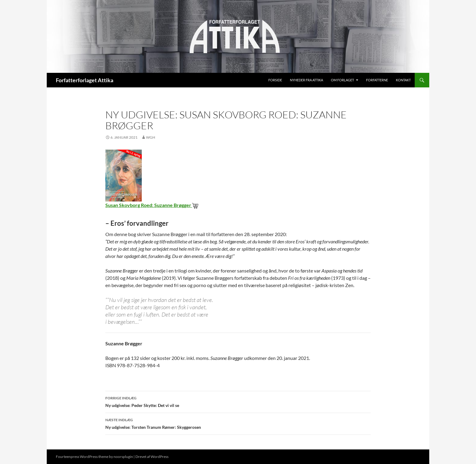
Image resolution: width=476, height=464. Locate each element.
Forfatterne (377, 80)
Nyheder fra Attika (306, 80)
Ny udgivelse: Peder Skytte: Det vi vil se (238, 401)
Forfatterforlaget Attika (85, 80)
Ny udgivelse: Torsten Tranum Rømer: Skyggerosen (238, 423)
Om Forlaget (342, 80)
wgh (151, 137)
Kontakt (403, 80)
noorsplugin (123, 457)
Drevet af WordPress (152, 457)
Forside (275, 80)
